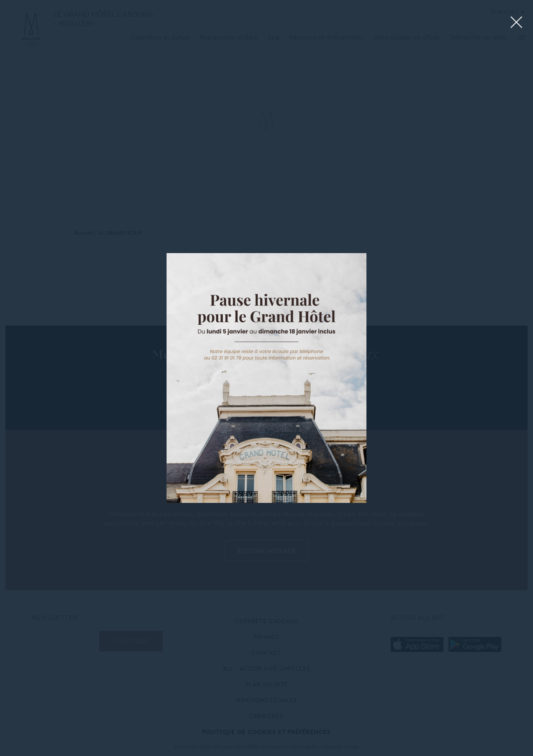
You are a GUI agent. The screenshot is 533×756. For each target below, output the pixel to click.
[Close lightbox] (517, 23)
